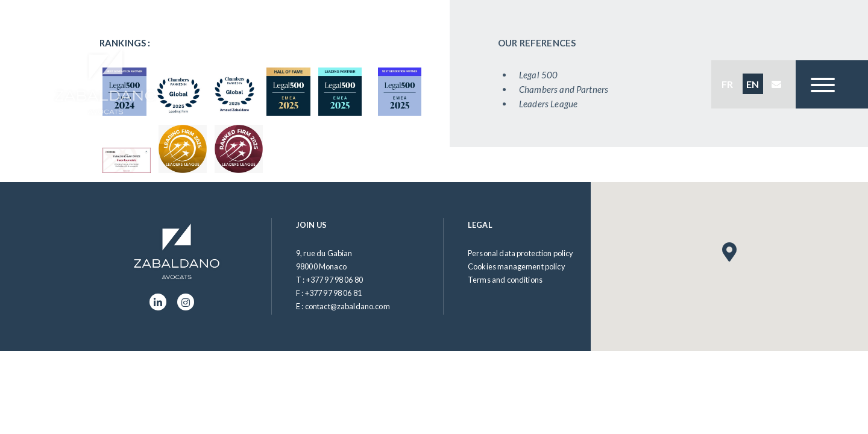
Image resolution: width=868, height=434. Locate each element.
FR (727, 84)
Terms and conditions (505, 280)
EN (753, 84)
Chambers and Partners (566, 89)
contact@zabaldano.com (348, 306)
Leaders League (551, 104)
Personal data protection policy (521, 253)
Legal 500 (541, 75)
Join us (311, 225)
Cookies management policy (517, 266)
